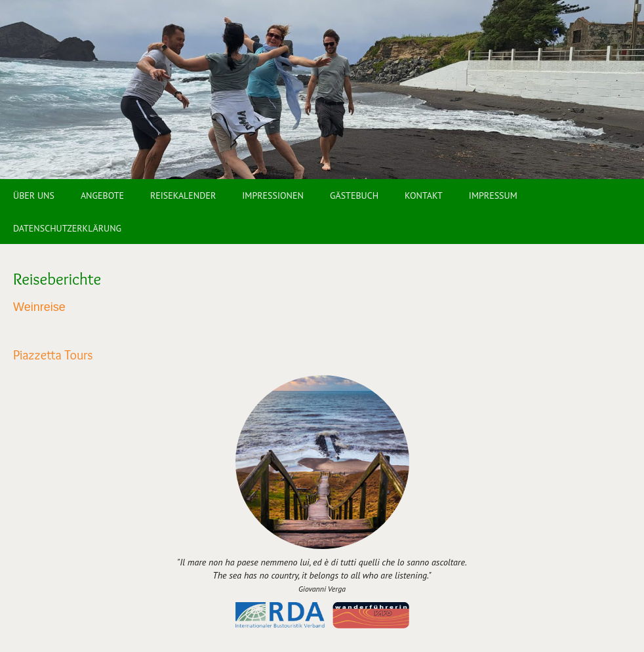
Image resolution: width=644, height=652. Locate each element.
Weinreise (39, 307)
